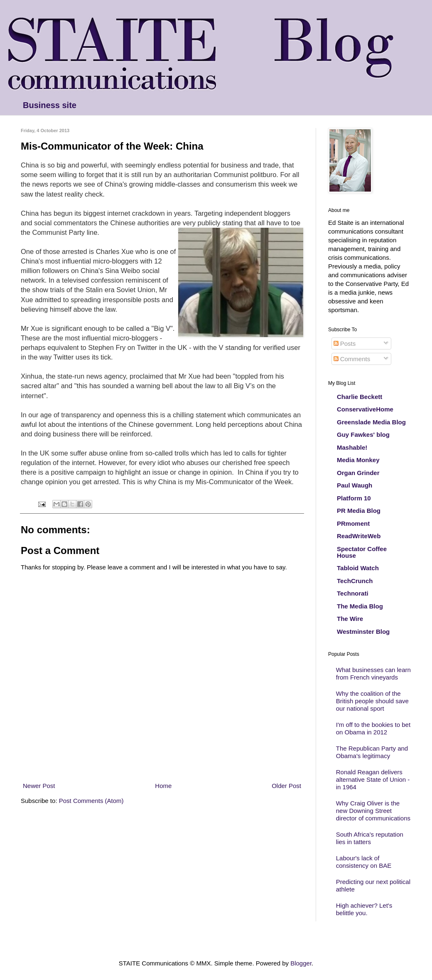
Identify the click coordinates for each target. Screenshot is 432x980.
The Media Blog (360, 606)
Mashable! (352, 447)
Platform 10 (354, 498)
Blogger (301, 963)
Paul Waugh (355, 485)
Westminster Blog (363, 632)
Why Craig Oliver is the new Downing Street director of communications (373, 811)
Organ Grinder (358, 473)
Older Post (286, 786)
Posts (345, 343)
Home (163, 786)
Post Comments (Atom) (91, 801)
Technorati (353, 593)
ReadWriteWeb (359, 536)
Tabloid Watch (358, 568)
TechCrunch (355, 581)
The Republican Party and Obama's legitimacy (372, 752)
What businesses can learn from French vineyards (373, 673)
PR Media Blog (359, 511)
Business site (50, 105)
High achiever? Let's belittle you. (364, 909)
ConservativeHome (365, 409)
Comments (352, 359)
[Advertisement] (162, 766)
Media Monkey (358, 460)
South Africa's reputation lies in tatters (370, 838)
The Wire (350, 619)
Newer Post (39, 786)
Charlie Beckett (360, 397)
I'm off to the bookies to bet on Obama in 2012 (373, 728)
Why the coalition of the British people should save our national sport (372, 701)
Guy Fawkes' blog (363, 435)
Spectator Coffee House (362, 552)
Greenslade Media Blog (371, 422)
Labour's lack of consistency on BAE (364, 862)
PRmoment (353, 523)
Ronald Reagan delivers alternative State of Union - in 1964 (373, 779)
